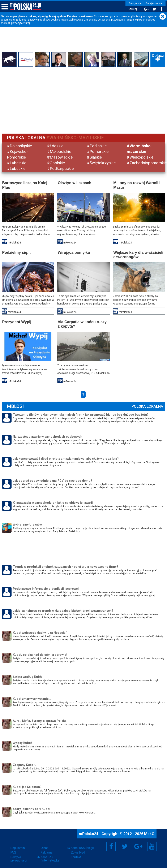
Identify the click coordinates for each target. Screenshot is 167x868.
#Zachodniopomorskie (147, 163)
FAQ (13, 852)
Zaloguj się (134, 3)
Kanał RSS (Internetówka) (51, 858)
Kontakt (76, 857)
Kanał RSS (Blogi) (82, 847)
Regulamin (18, 847)
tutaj (27, 23)
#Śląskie (94, 157)
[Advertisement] (83, 100)
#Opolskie (56, 163)
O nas (44, 847)
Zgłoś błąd (78, 852)
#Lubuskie (17, 168)
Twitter (125, 846)
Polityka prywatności (19, 858)
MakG (149, 833)
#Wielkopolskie (140, 157)
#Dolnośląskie (20, 146)
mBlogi (16, 406)
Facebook (111, 846)
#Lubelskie (17, 163)
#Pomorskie (98, 152)
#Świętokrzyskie (101, 163)
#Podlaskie (97, 146)
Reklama (47, 852)
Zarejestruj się (153, 3)
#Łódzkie (55, 146)
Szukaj (132, 9)
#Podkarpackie (61, 168)
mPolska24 (89, 833)
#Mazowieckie (60, 157)
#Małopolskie (59, 152)
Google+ (138, 846)
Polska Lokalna (147, 406)
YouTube (152, 846)
